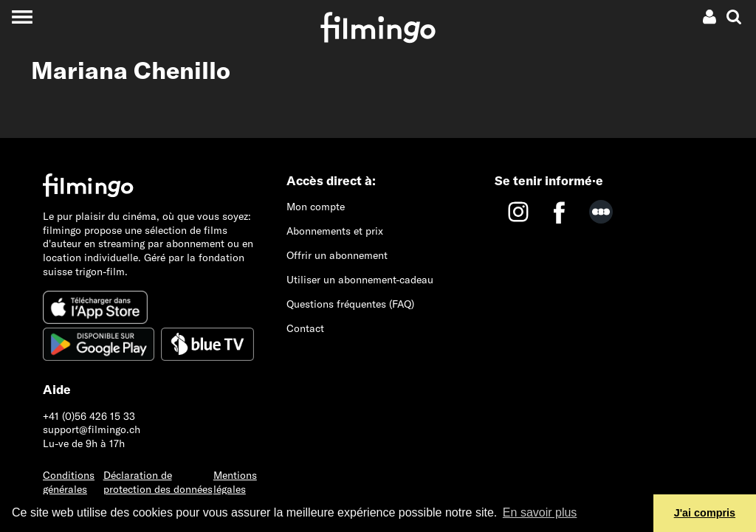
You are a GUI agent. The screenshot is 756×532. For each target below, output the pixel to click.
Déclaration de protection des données (158, 482)
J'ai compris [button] (705, 513)
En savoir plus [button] (540, 512)
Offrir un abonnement (337, 255)
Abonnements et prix (335, 231)
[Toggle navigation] (22, 17)
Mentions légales (235, 482)
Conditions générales (69, 482)
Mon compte (316, 207)
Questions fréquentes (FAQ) (350, 304)
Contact (305, 328)
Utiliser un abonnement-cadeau (360, 280)
